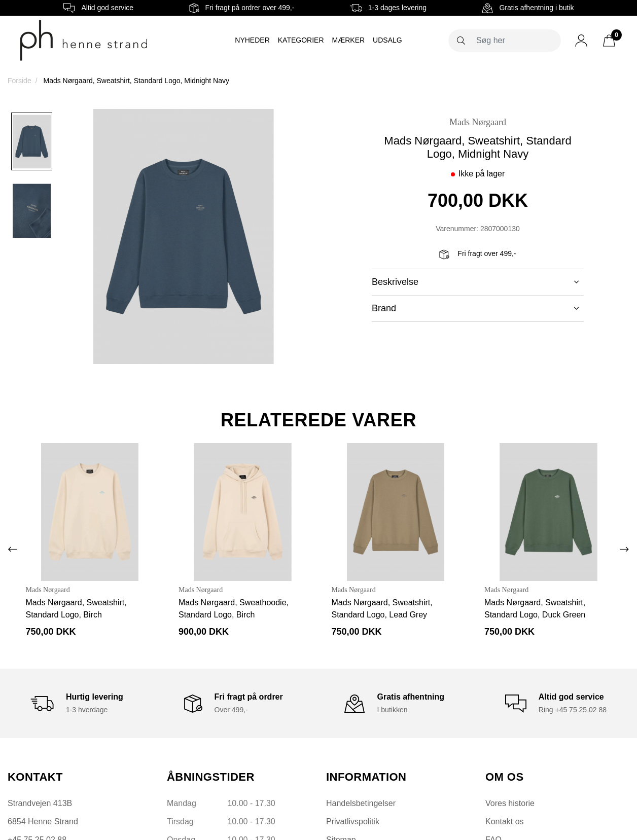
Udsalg (387, 40)
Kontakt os (505, 821)
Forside (20, 81)
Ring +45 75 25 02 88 (573, 710)
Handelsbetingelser (361, 803)
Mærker (349, 40)
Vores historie (510, 803)
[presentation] (13, 550)
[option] (32, 141)
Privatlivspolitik (353, 821)
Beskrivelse (475, 282)
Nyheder (252, 40)
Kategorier (301, 40)
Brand (475, 308)
